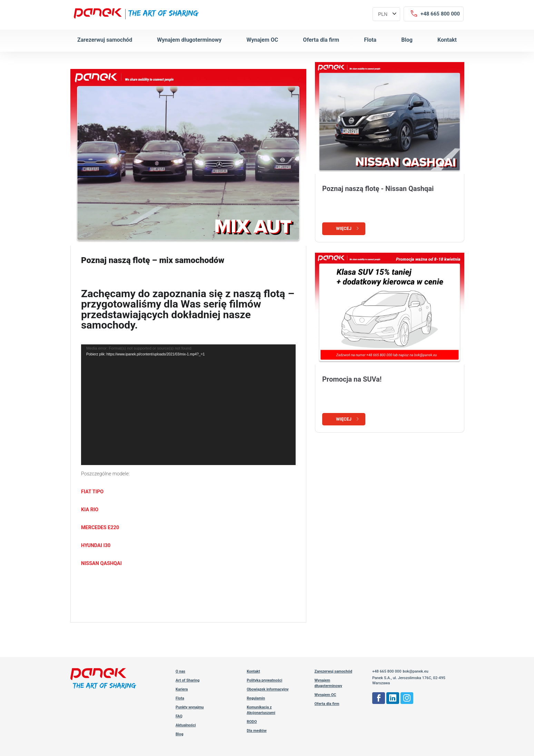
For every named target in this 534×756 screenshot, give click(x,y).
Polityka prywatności (264, 680)
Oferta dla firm (321, 40)
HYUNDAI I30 (96, 546)
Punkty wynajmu (190, 707)
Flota (370, 40)
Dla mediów (257, 731)
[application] (188, 405)
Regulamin (256, 698)
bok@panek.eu (415, 671)
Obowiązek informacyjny (268, 689)
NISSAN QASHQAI (101, 563)
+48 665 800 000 (387, 671)
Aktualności (186, 725)
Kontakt (447, 40)
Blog (407, 40)
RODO (252, 722)
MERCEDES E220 (100, 528)
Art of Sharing (187, 680)
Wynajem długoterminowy (189, 40)
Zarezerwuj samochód (105, 40)
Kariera (182, 689)
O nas (180, 671)
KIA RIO (90, 510)
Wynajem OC (262, 40)
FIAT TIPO (92, 492)
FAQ (179, 716)
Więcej (348, 228)
